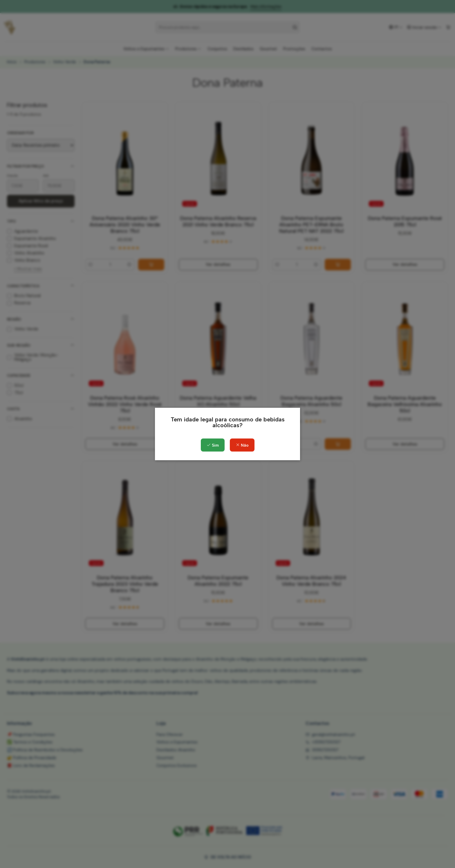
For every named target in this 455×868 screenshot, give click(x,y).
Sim (213, 445)
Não (242, 445)
